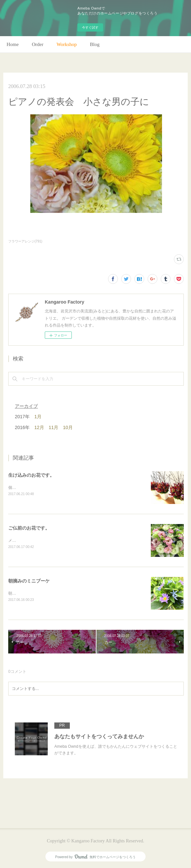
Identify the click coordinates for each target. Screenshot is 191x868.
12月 (39, 427)
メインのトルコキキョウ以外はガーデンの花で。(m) (55, 540)
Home (13, 44)
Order (38, 44)
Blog (95, 44)
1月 (38, 417)
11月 (54, 427)
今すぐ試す (90, 27)
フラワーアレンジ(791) (25, 241)
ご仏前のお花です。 (29, 528)
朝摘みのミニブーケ (29, 581)
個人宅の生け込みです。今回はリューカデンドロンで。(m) (61, 488)
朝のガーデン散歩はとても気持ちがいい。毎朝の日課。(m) (61, 593)
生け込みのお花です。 (31, 475)
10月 (68, 427)
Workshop (67, 44)
